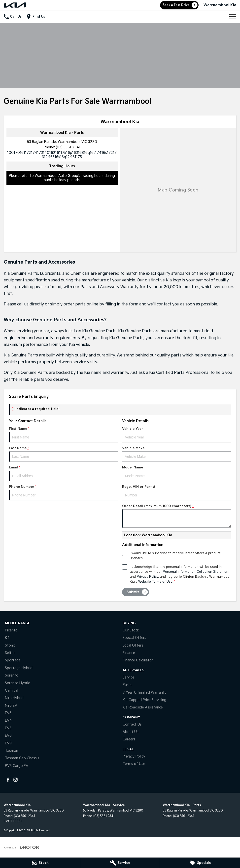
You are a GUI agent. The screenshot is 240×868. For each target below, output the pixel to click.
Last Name (63, 454)
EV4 (8, 720)
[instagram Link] (16, 780)
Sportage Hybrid (19, 668)
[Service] (120, 863)
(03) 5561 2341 (68, 147)
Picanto (11, 630)
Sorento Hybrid (18, 683)
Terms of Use (134, 764)
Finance (129, 653)
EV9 (8, 743)
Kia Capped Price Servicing (144, 700)
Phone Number (63, 493)
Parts (127, 685)
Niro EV (11, 706)
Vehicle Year (177, 435)
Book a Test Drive (176, 5)
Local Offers (133, 645)
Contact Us (132, 724)
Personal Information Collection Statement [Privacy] (196, 572)
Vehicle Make (177, 454)
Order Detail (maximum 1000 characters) (177, 516)
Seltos (10, 653)
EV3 (8, 713)
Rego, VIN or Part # (177, 493)
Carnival (12, 691)
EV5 (8, 728)
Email (63, 473)
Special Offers (134, 638)
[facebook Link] (8, 780)
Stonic (10, 645)
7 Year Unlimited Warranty (145, 692)
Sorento (12, 675)
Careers (129, 739)
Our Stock (131, 630)
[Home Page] (15, 5)
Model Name (177, 473)
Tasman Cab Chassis (22, 758)
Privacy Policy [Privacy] (147, 577)
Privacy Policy (134, 756)
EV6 (8, 736)
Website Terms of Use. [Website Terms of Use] (156, 582)
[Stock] (40, 863)
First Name (63, 435)
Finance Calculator (138, 660)
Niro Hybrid (14, 698)
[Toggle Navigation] (233, 17)
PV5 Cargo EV (17, 766)
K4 (7, 638)
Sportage (13, 660)
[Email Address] (62, 155)
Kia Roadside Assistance (143, 707)
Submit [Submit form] (133, 592)
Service (128, 677)
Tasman (12, 751)
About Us (131, 732)
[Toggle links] (21, 847)
